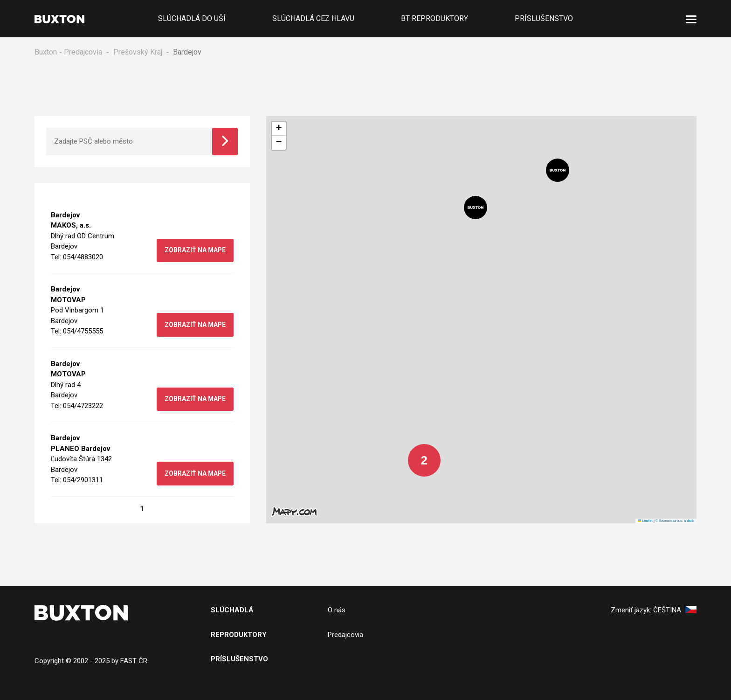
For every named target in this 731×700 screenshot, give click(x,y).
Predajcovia (83, 52)
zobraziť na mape (194, 250)
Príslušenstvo (544, 18)
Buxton (46, 52)
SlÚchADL (230, 610)
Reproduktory (239, 635)
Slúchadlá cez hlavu (313, 18)
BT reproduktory (434, 18)
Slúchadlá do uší (192, 18)
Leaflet (645, 521)
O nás (337, 610)
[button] (558, 171)
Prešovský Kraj (138, 52)
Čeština (675, 610)
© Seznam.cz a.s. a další (675, 521)
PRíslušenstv (237, 659)
